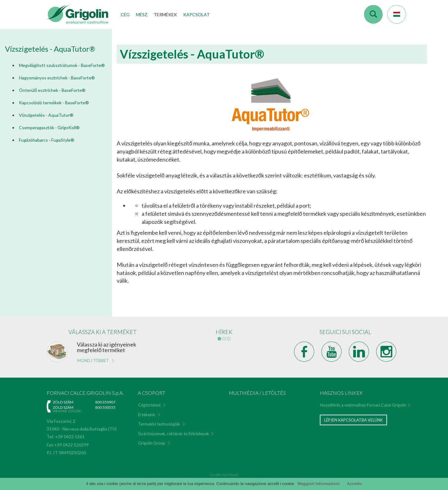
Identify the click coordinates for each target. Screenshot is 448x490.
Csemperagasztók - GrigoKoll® (49, 127)
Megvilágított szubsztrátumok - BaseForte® (62, 65)
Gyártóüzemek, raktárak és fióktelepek (174, 434)
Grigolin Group (152, 443)
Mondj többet (93, 360)
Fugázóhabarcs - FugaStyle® (47, 140)
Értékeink (147, 415)
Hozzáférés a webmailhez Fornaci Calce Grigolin (363, 405)
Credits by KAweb (224, 475)
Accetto (354, 484)
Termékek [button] (165, 14)
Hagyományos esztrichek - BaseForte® (57, 78)
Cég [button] (125, 14)
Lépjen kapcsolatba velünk (353, 420)
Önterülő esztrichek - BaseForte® (52, 90)
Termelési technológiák (159, 424)
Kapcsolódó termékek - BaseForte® (54, 103)
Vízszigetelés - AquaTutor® (46, 115)
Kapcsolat (196, 14)
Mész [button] (142, 14)
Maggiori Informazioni (318, 484)
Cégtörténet (149, 405)
